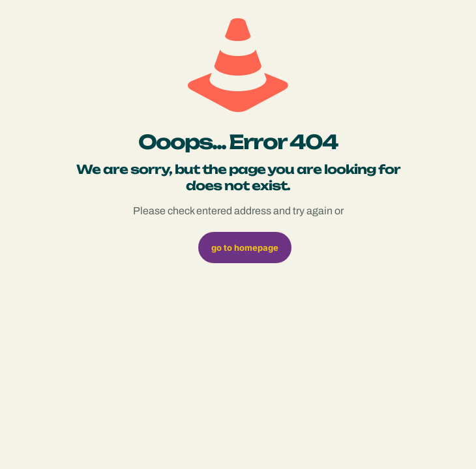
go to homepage (245, 248)
